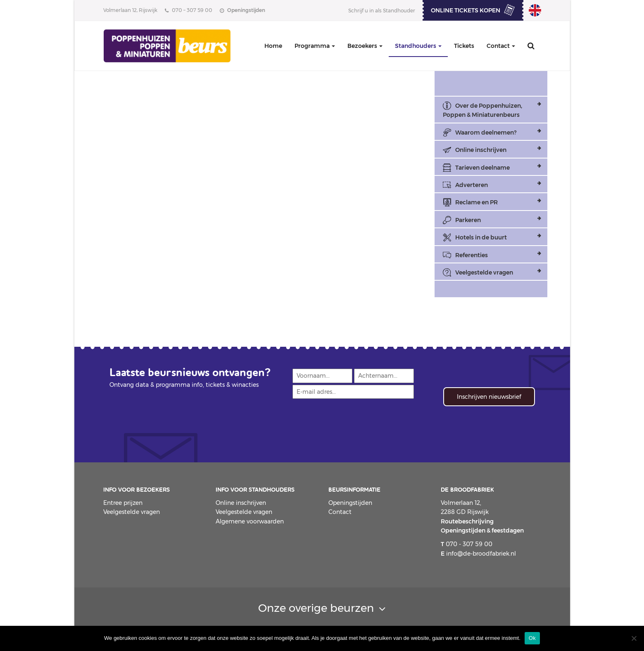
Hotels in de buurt (481, 237)
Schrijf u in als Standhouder (382, 11)
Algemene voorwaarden (250, 521)
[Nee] (634, 638)
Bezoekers (365, 46)
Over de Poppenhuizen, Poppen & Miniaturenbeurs (482, 110)
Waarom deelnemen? (486, 133)
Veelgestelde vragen (484, 272)
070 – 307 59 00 (189, 10)
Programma (315, 46)
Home (273, 46)
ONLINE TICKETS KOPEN (466, 10)
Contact (501, 46)
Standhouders (418, 46)
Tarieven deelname (482, 168)
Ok (532, 638)
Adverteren (472, 185)
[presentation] (354, 420)
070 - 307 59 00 (467, 544)
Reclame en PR (476, 202)
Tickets (464, 46)
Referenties (472, 255)
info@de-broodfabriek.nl (478, 554)
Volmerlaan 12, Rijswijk (130, 10)
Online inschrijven (481, 150)
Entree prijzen (123, 503)
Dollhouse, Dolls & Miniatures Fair (535, 10)
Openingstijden (350, 503)
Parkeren (468, 220)
